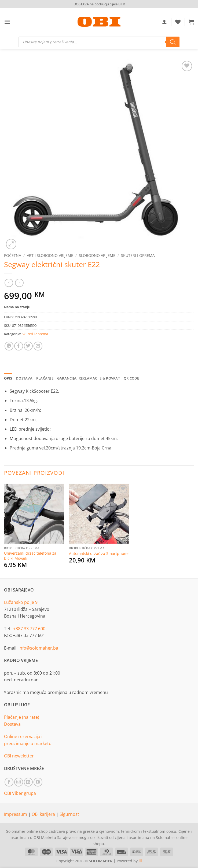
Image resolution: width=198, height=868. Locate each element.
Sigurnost (69, 814)
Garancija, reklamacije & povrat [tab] (89, 378)
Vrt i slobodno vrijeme (50, 255)
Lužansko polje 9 (21, 602)
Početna (13, 255)
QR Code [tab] (131, 378)
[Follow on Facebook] (9, 782)
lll (140, 861)
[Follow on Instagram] (19, 782)
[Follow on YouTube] (38, 782)
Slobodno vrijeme (97, 255)
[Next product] (9, 283)
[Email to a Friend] (38, 346)
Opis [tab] (8, 378)
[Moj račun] (164, 22)
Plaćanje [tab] (45, 378)
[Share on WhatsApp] (9, 346)
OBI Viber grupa (20, 793)
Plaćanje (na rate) (22, 717)
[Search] (173, 42)
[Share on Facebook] (19, 346)
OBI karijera (44, 814)
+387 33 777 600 (29, 629)
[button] (7, 22)
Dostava (12, 724)
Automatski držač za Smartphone (99, 554)
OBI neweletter (19, 756)
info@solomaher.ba (38, 648)
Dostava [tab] (24, 378)
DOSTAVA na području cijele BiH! (99, 4)
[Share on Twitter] (28, 346)
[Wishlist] (178, 22)
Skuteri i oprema (138, 255)
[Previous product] (19, 283)
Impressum (16, 814)
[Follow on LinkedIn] (28, 782)
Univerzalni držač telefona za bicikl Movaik (30, 556)
